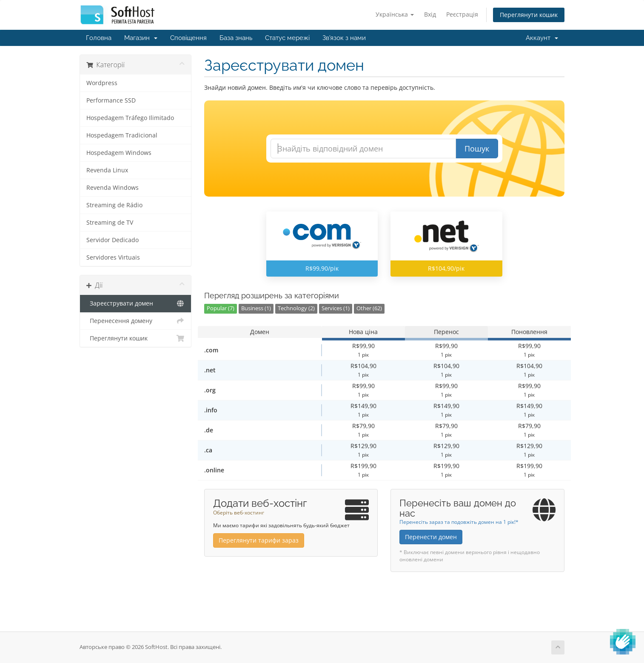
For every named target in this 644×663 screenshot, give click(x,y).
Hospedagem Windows (119, 153)
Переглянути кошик (529, 15)
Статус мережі (287, 38)
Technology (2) (296, 308)
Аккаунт (542, 38)
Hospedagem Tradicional (122, 135)
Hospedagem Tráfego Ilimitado (130, 118)
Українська (395, 14)
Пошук (477, 149)
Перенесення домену (135, 321)
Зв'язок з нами (344, 38)
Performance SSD (111, 100)
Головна (99, 38)
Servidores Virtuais (113, 257)
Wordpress (102, 83)
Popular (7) (221, 308)
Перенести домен (431, 537)
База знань (236, 38)
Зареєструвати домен (135, 303)
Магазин (141, 38)
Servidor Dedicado (113, 240)
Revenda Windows (113, 188)
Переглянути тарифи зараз (259, 540)
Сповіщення (188, 38)
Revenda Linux (107, 170)
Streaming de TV (110, 223)
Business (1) (256, 308)
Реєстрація (462, 14)
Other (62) (369, 308)
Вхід (430, 14)
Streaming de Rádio (114, 205)
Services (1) (336, 308)
